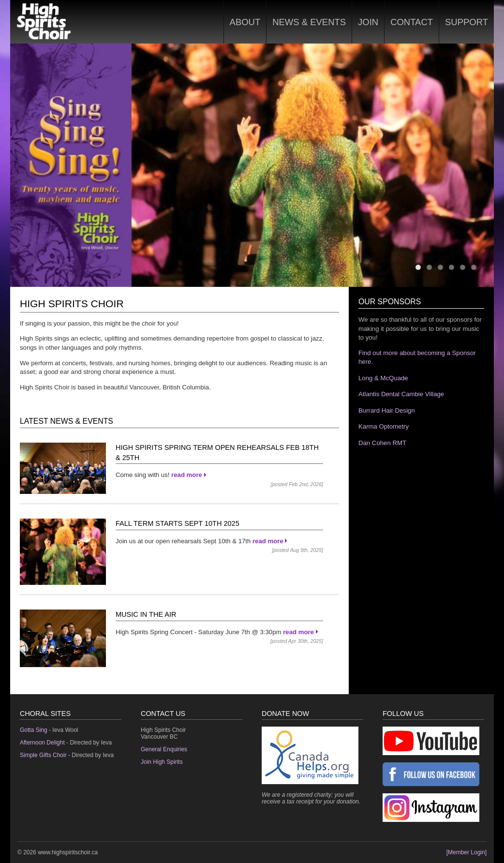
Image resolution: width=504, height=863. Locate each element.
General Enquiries (164, 749)
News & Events (309, 22)
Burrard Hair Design (387, 410)
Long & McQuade (383, 378)
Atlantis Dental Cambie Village (401, 394)
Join (368, 22)
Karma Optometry (384, 426)
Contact (412, 22)
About (245, 22)
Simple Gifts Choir (43, 755)
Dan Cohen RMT (382, 443)
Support (467, 22)
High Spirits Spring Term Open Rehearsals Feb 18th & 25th (217, 452)
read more (189, 475)
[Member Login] (467, 852)
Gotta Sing (34, 730)
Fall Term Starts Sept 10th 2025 (178, 523)
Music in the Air (146, 614)
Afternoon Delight (42, 743)
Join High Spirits (162, 762)
